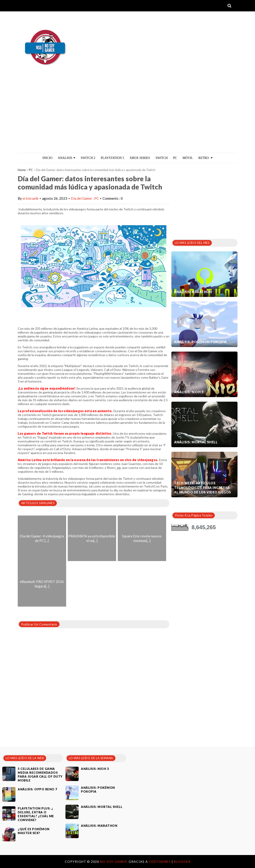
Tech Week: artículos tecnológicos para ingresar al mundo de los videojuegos (203, 488)
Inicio (47, 158)
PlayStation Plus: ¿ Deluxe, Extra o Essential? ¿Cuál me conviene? (36, 814)
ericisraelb (30, 198)
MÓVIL (188, 158)
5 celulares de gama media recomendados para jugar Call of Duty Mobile (40, 775)
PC (175, 158)
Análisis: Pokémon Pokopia (200, 342)
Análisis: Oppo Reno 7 (37, 789)
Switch (162, 158)
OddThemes (160, 862)
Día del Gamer (82, 198)
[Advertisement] (127, 119)
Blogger (182, 862)
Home (22, 170)
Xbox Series (140, 158)
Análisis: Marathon (193, 292)
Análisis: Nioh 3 (189, 392)
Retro (205, 158)
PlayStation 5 (112, 158)
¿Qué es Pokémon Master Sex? (34, 831)
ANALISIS (66, 158)
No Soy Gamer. (114, 862)
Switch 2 (88, 158)
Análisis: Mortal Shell (196, 442)
